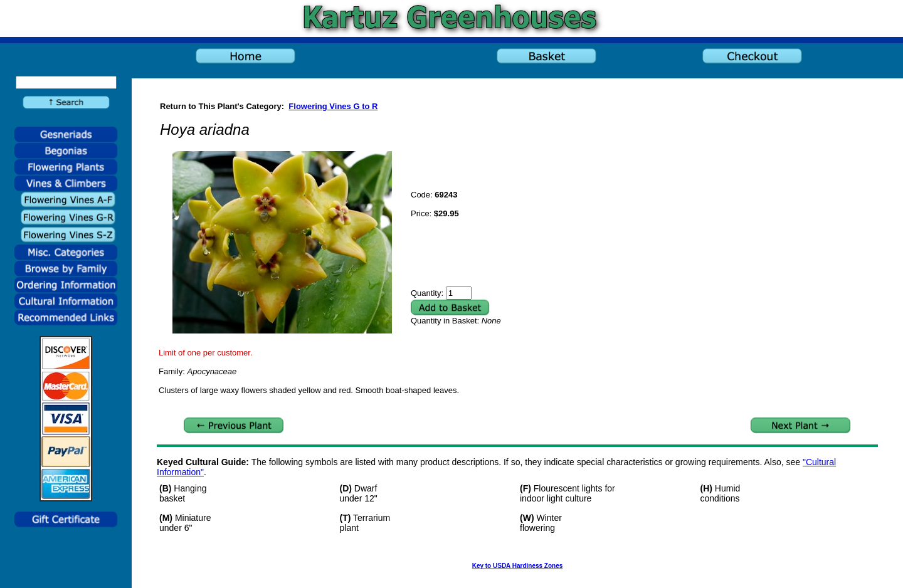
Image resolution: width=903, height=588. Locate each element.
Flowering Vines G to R (333, 106)
